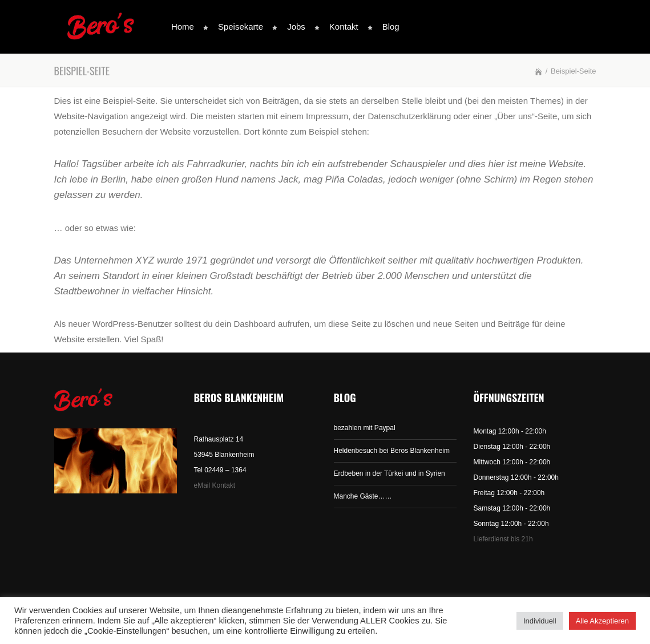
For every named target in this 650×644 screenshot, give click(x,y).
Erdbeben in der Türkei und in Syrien (389, 473)
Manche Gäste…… (363, 496)
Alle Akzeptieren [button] (602, 621)
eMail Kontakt (215, 485)
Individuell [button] (540, 621)
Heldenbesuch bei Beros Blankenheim (392, 451)
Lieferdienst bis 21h (503, 539)
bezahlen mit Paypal (365, 428)
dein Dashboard (245, 324)
